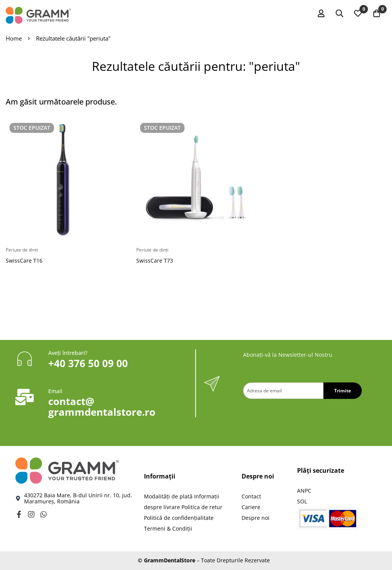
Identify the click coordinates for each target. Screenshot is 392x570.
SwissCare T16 (24, 261)
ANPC (304, 491)
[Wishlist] (357, 13)
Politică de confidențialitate (179, 518)
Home (14, 38)
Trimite (343, 391)
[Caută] (338, 13)
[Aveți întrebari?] (24, 359)
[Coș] (376, 13)
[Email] (24, 397)
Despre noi (256, 518)
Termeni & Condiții (168, 528)
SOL (302, 501)
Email (55, 391)
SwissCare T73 (155, 261)
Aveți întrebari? (68, 353)
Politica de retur (202, 507)
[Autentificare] (319, 13)
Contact (251, 496)
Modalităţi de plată (168, 496)
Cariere (251, 507)
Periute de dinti (22, 250)
